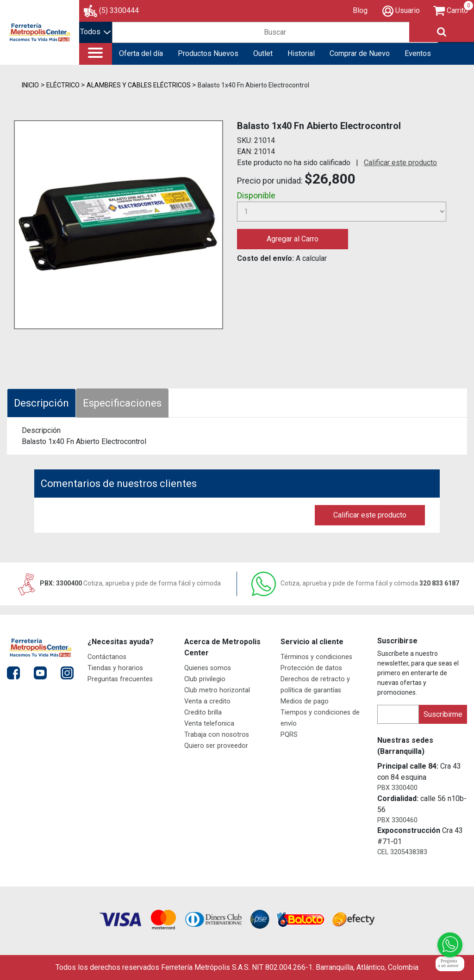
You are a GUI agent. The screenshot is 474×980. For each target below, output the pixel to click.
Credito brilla (203, 712)
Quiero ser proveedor (216, 746)
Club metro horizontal (217, 690)
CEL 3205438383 (402, 852)
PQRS (289, 735)
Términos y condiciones (316, 657)
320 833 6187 (355, 583)
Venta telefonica (209, 724)
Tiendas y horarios (115, 668)
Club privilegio (205, 679)
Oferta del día (141, 53)
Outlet (263, 53)
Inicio (30, 85)
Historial (301, 53)
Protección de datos (311, 668)
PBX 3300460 (397, 820)
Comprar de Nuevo (360, 53)
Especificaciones (122, 403)
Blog (360, 10)
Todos (95, 32)
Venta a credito (207, 701)
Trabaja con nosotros (217, 735)
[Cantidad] (342, 212)
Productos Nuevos (208, 53)
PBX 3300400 (397, 788)
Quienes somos (208, 668)
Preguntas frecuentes (120, 679)
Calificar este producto (400, 163)
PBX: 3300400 (118, 583)
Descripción (41, 403)
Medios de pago (305, 701)
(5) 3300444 (119, 10)
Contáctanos (107, 657)
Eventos (418, 53)
